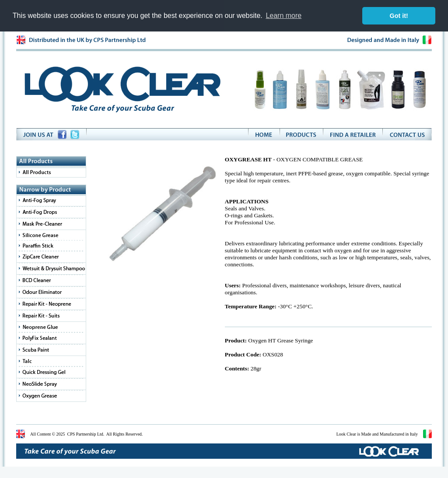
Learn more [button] (283, 16)
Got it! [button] (399, 16)
